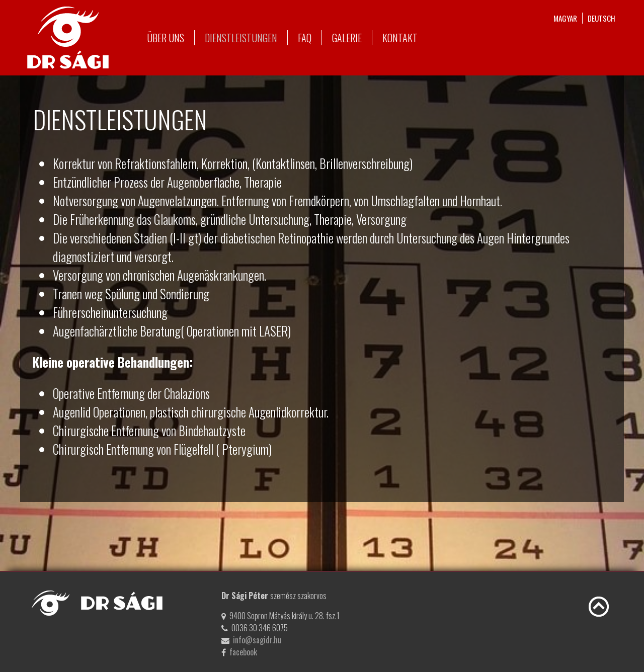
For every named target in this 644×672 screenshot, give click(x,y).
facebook (243, 652)
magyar (565, 18)
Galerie (347, 38)
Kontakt (400, 38)
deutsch (601, 18)
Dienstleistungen (241, 38)
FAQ (305, 38)
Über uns (166, 38)
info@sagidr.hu (257, 640)
